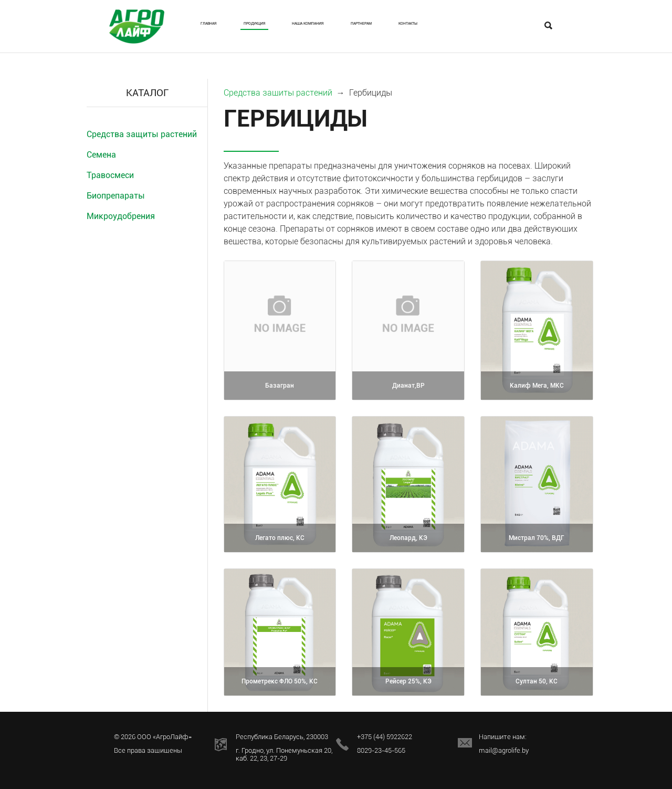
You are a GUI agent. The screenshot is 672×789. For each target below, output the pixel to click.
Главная (218, 24)
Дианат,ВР (408, 386)
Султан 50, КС (537, 682)
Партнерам (444, 24)
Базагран (280, 386)
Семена (101, 155)
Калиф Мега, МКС (537, 386)
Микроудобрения (121, 216)
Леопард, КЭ (408, 539)
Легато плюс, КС (280, 539)
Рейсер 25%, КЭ (408, 682)
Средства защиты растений (142, 134)
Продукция (282, 24)
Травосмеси (110, 175)
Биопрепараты (116, 196)
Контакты (512, 24)
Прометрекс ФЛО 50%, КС (280, 677)
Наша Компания (351, 29)
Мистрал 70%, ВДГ (537, 539)
